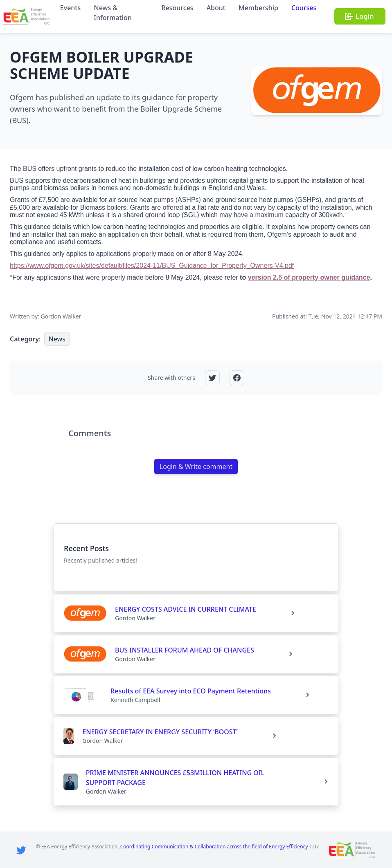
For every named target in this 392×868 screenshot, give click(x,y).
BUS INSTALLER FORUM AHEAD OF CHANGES (185, 650)
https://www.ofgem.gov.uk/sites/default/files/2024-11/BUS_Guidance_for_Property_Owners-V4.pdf (152, 266)
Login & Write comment (196, 467)
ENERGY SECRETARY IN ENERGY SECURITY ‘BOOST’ (160, 732)
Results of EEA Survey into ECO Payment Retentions (191, 691)
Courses (304, 8)
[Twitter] (21, 850)
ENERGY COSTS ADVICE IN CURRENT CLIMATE (186, 609)
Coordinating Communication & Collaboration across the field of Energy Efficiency (214, 847)
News (57, 339)
